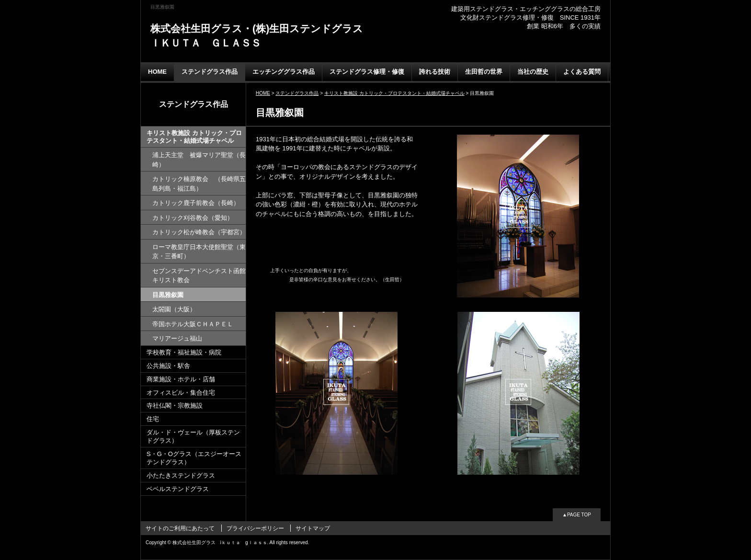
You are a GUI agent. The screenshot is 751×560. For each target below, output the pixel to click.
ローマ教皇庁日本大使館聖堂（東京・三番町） (199, 252)
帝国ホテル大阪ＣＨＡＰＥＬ (193, 324)
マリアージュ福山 (177, 338)
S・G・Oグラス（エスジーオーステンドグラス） (194, 458)
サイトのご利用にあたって (180, 528)
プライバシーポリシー (255, 528)
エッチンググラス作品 (284, 72)
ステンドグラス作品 (210, 72)
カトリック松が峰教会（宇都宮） (199, 232)
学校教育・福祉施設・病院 (184, 352)
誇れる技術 (435, 72)
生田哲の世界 (484, 72)
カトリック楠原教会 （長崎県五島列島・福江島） (199, 184)
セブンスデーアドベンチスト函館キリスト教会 (199, 276)
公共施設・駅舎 (168, 366)
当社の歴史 (533, 72)
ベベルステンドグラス (178, 489)
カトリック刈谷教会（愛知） (193, 218)
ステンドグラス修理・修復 (367, 72)
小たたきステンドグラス (181, 475)
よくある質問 (582, 72)
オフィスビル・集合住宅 (181, 393)
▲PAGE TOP (577, 515)
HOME (157, 72)
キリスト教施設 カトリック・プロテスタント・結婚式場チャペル (194, 137)
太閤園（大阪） (174, 309)
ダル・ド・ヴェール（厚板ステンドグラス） (193, 436)
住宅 (153, 419)
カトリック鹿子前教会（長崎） (196, 203)
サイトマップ (313, 528)
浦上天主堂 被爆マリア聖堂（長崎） (199, 160)
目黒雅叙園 (168, 295)
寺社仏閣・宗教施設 (175, 406)
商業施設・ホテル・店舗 (181, 379)
